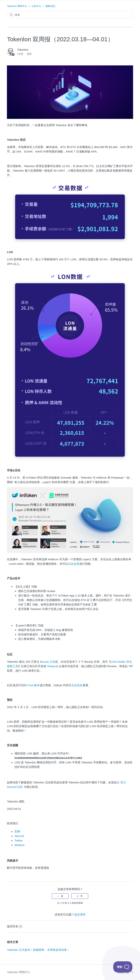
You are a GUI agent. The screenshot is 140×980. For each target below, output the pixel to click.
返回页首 (15, 926)
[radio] (60, 896)
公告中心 (36, 6)
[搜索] (70, 15)
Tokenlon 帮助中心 (17, 6)
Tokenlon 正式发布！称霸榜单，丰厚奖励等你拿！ (38, 950)
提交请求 (80, 914)
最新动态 (50, 6)
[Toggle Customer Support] (123, 967)
